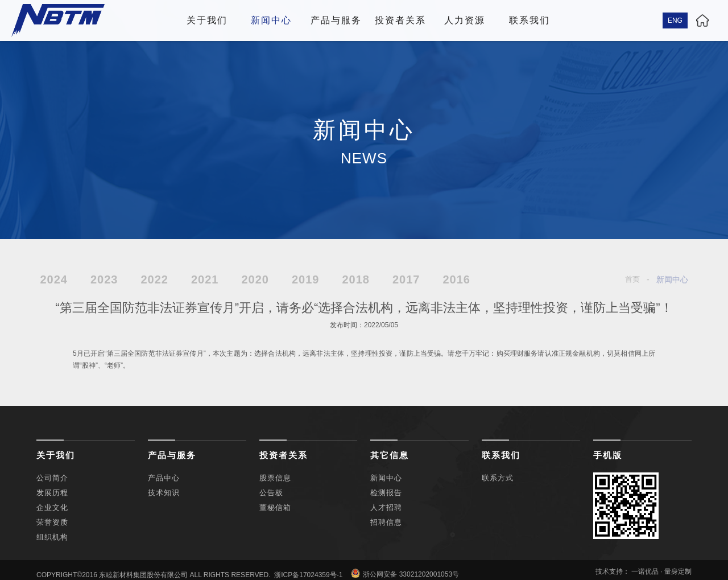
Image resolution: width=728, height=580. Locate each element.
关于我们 (207, 20)
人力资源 (465, 20)
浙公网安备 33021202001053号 (405, 570)
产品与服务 (336, 20)
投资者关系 (400, 20)
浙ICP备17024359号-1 (308, 571)
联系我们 (530, 20)
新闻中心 (271, 20)
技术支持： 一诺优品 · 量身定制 (644, 568)
